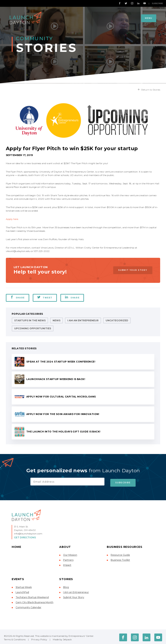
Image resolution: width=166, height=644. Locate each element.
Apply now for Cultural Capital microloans (61, 397)
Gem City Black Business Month (34, 601)
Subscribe (157, 3)
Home (16, 546)
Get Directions (25, 536)
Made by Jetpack (62, 638)
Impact (67, 564)
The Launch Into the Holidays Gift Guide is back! (63, 432)
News (57, 320)
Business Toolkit (120, 559)
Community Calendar (28, 606)
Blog (66, 586)
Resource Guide (120, 554)
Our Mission (70, 554)
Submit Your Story (132, 270)
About (65, 546)
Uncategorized (117, 320)
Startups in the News (30, 320)
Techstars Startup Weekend (32, 596)
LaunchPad (22, 591)
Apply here (12, 219)
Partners (68, 559)
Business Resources (124, 546)
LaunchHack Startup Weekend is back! (56, 379)
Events (18, 578)
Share (18, 297)
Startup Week (24, 586)
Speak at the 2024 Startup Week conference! (61, 362)
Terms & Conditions (15, 638)
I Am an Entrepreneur (83, 320)
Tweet (45, 297)
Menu (149, 18)
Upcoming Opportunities (33, 328)
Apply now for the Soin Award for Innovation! (63, 414)
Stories (66, 578)
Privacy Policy (39, 638)
